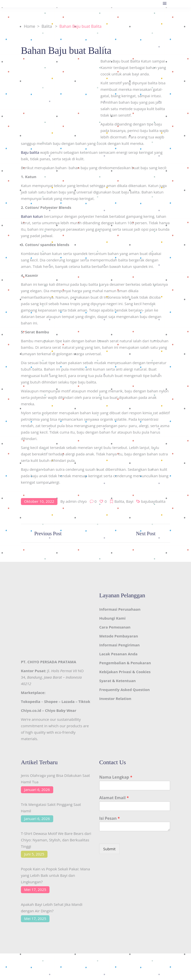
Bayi (130, 501)
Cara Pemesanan (115, 627)
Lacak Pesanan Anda (118, 654)
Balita (47, 26)
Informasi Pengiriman (119, 645)
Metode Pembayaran (119, 636)
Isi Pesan (110, 818)
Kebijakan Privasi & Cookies (125, 672)
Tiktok (84, 701)
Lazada (68, 701)
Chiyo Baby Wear (61, 710)
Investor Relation (115, 698)
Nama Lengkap (116, 777)
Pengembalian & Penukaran (125, 663)
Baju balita (30, 152)
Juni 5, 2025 (34, 854)
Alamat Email (114, 798)
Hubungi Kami (112, 618)
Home (29, 26)
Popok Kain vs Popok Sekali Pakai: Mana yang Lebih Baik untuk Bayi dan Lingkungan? (55, 875)
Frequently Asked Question (124, 690)
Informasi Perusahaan (120, 609)
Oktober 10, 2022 (39, 501)
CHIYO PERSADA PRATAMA (52, 662)
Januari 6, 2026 (37, 790)
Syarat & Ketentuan (118, 681)
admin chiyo (76, 501)
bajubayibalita (153, 501)
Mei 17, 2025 (35, 889)
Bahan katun (32, 216)
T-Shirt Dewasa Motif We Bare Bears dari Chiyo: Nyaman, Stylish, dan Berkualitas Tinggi (56, 840)
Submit (109, 849)
